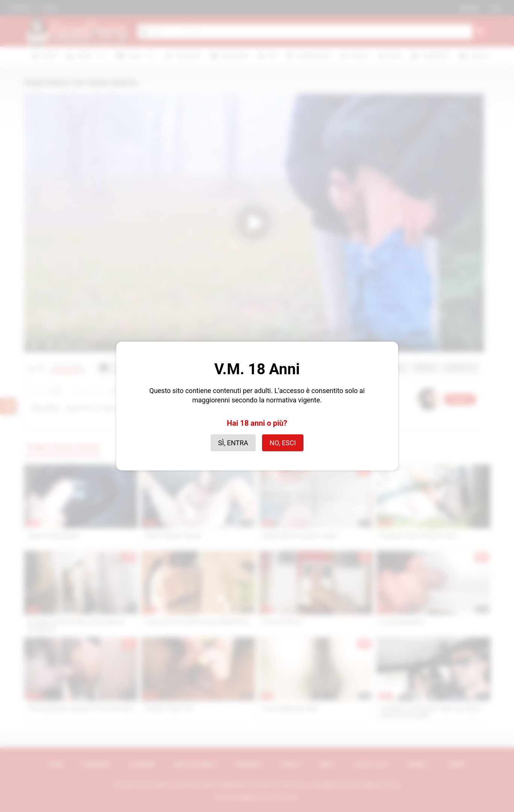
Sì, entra (233, 443)
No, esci (283, 443)
